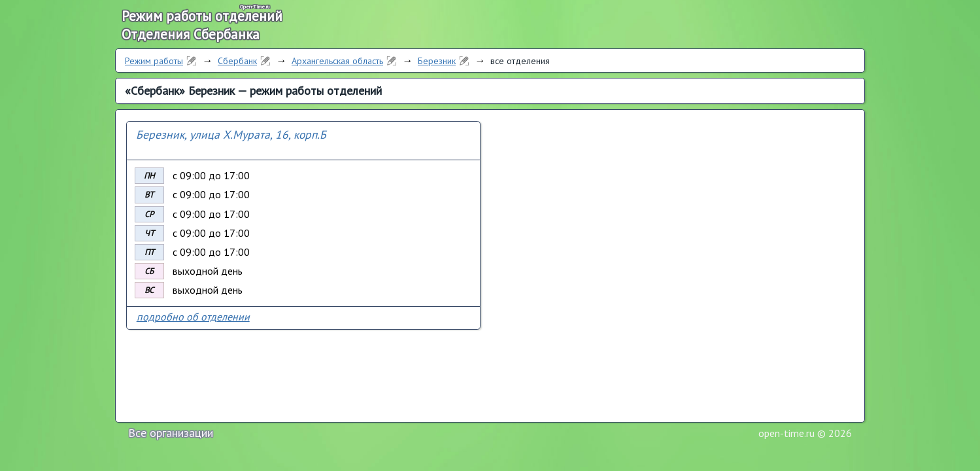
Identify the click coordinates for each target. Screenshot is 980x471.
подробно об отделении (193, 317)
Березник (437, 61)
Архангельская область (337, 61)
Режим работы (154, 61)
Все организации (171, 433)
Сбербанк (237, 61)
